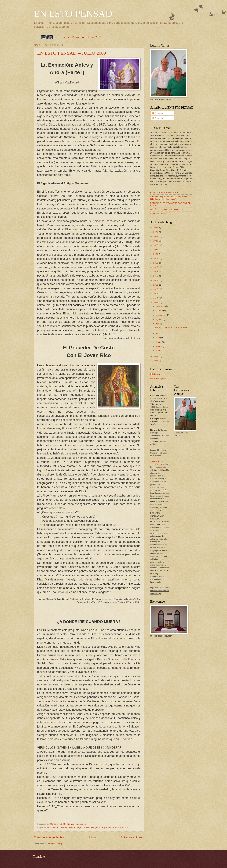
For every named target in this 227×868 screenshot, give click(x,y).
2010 (156, 298)
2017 (156, 267)
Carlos (157, 374)
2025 (156, 232)
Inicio (92, 837)
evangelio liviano (82, 827)
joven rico (116, 827)
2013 (156, 285)
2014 (156, 280)
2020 (156, 254)
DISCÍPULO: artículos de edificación (167, 210)
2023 (156, 241)
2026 (156, 228)
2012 (156, 289)
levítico (125, 827)
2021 (156, 250)
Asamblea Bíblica (158, 214)
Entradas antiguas (132, 837)
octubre (159, 311)
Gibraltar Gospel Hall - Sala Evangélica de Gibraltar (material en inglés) (169, 198)
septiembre (161, 315)
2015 (156, 276)
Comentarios (159, 118)
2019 (156, 258)
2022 (156, 245)
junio (158, 333)
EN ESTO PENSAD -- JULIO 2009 (72, 53)
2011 (156, 294)
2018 (156, 263)
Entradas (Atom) (54, 844)
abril (158, 337)
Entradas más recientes (49, 837)
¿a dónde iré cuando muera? (60, 827)
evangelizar (96, 827)
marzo (159, 342)
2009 (156, 302)
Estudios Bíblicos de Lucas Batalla (166, 193)
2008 (156, 356)
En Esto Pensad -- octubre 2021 (82, 37)
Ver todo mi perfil (158, 378)
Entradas (157, 113)
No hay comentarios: (77, 824)
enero (159, 351)
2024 (156, 236)
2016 (156, 272)
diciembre (160, 306)
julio (158, 324)
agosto (159, 319)
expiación (106, 827)
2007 (156, 361)
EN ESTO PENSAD (73, 14)
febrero (159, 346)
